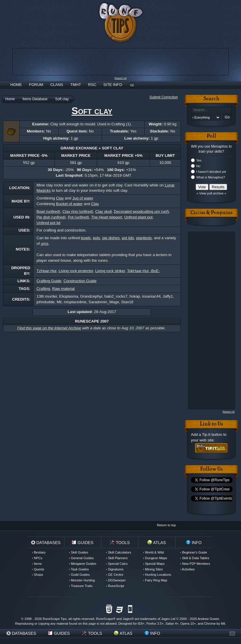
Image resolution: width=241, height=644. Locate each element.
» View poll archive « (212, 193)
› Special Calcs (117, 564)
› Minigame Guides (83, 564)
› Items (37, 564)
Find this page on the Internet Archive (49, 328)
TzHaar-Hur (46, 271)
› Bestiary (39, 552)
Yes (199, 160)
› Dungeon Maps (155, 558)
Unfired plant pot (138, 217)
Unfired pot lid (48, 223)
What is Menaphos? (211, 177)
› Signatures (115, 569)
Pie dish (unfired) (51, 217)
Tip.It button (212, 435)
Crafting (43, 289)
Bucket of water (69, 204)
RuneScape (105, 619)
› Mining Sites (153, 569)
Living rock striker (110, 271)
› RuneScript (115, 586)
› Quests (38, 569)
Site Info (113, 85)
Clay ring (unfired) (78, 212)
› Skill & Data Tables (195, 558)
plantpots (144, 238)
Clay (60, 198)
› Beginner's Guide (194, 552)
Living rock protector (76, 271)
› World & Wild (154, 552)
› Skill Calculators (119, 552)
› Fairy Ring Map (155, 580)
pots (96, 238)
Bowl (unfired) (48, 212)
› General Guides (82, 558)
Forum (36, 85)
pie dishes (111, 238)
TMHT (76, 85)
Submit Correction (164, 97)
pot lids (128, 238)
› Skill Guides (79, 552)
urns (45, 244)
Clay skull (103, 212)
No (198, 166)
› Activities (188, 569)
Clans (57, 85)
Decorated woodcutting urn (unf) (141, 212)
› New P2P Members (195, 564)
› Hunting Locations (157, 575)
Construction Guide (80, 281)
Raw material (63, 289)
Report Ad (120, 78)
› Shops (38, 575)
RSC (92, 85)
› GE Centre (115, 575)
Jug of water (83, 198)
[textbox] (211, 110)
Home (16, 85)
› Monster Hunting (82, 580)
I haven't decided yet (211, 172)
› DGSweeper (116, 580)
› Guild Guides (79, 575)
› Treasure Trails (81, 586)
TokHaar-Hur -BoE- (144, 271)
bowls (86, 238)
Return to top (166, 525)
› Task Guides (79, 569)
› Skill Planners (117, 558)
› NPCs (37, 558)
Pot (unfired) (79, 217)
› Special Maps (154, 564)
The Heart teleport (107, 217)
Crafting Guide (49, 281)
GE (132, 85)
